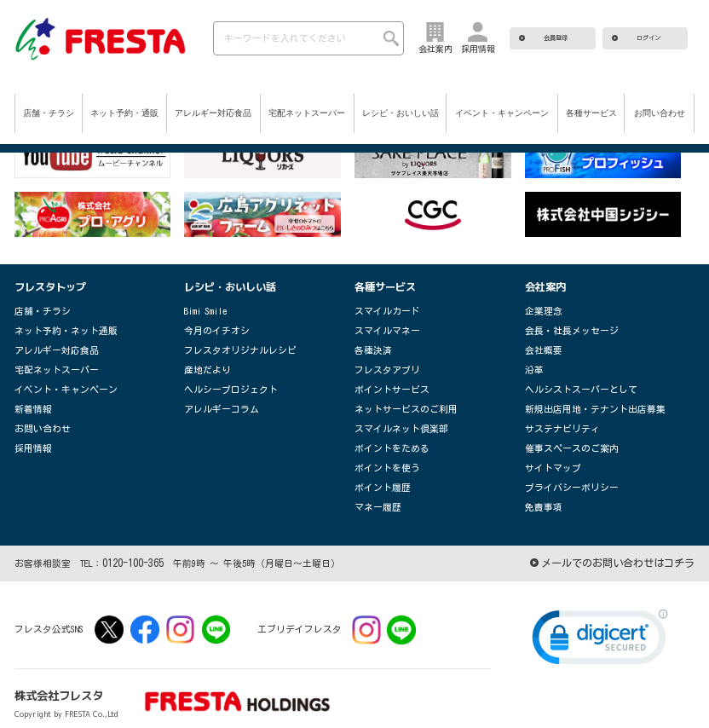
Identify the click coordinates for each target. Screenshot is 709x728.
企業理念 (540, 309)
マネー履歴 (374, 488)
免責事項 (540, 488)
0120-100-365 (128, 542)
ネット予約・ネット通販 (57, 327)
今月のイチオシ (211, 327)
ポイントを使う (381, 452)
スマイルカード (381, 309)
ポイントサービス (385, 381)
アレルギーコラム (215, 399)
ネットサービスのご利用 (397, 399)
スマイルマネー (381, 327)
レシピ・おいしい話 (401, 113)
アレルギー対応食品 (213, 113)
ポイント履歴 (378, 470)
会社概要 (540, 345)
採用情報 (30, 434)
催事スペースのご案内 (563, 434)
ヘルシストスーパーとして (571, 381)
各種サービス (591, 113)
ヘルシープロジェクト (222, 381)
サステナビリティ (556, 416)
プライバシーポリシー (563, 470)
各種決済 (370, 345)
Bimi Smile (205, 309)
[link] (600, 620)
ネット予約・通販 (124, 113)
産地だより (203, 363)
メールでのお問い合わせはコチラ (624, 542)
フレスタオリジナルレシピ (230, 345)
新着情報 (30, 399)
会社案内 (544, 286)
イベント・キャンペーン (502, 113)
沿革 (533, 363)
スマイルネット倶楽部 (393, 416)
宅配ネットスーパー (307, 113)
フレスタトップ (47, 286)
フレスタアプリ (381, 363)
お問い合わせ (660, 113)
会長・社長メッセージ (563, 327)
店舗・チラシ (49, 113)
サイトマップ (548, 452)
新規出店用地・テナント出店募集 (582, 399)
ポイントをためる (385, 434)
